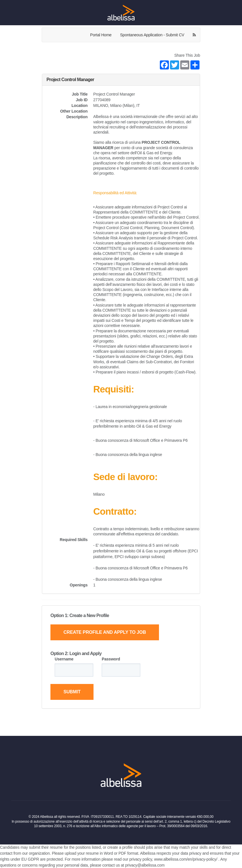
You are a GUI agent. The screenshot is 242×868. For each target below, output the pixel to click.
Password (111, 659)
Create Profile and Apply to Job (105, 632)
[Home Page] (121, 12)
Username (64, 659)
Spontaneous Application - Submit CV (152, 35)
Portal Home (101, 35)
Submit (72, 692)
